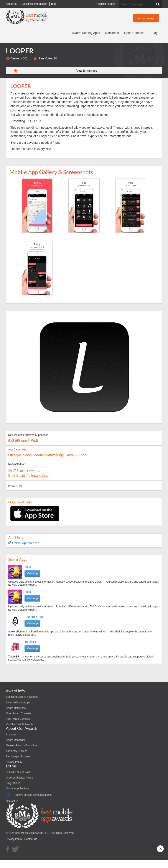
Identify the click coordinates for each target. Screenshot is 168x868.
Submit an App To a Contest (22, 697)
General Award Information (21, 745)
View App (32, 573)
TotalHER (31, 642)
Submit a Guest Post (18, 772)
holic (28, 567)
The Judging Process (18, 757)
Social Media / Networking (43, 455)
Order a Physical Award (19, 778)
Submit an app (146, 18)
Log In (112, 4)
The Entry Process (17, 751)
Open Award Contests (19, 713)
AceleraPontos (34, 617)
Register (101, 4)
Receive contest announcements (29, 795)
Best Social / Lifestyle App (28, 476)
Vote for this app (87, 71)
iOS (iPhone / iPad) (23, 441)
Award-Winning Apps (18, 703)
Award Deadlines (16, 740)
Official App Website (24, 543)
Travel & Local (76, 455)
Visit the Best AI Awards (20, 724)
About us (11, 735)
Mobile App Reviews (18, 789)
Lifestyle (15, 455)
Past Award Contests (18, 719)
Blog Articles (13, 783)
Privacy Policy (14, 762)
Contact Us (31, 839)
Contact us (12, 801)
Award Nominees (16, 708)
